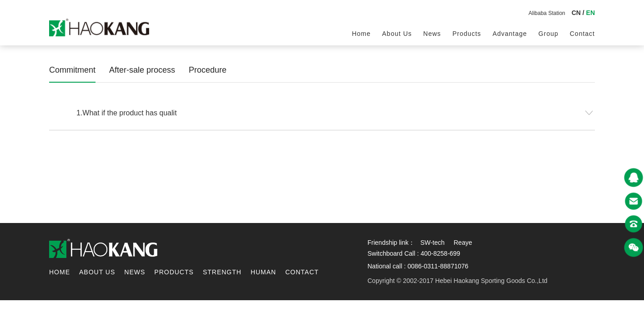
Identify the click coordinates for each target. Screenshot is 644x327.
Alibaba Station (547, 13)
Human (263, 272)
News (432, 34)
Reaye (463, 243)
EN (591, 13)
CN (576, 13)
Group (548, 34)
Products (467, 34)
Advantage (510, 34)
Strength (222, 272)
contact (582, 34)
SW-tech (432, 243)
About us (397, 34)
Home (361, 34)
